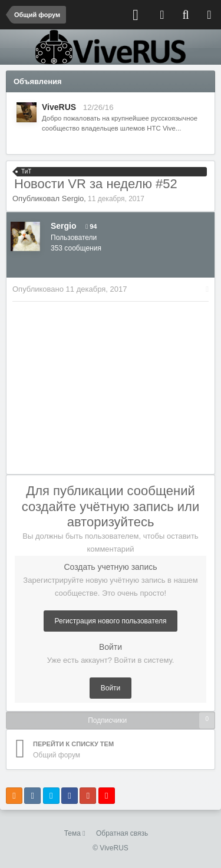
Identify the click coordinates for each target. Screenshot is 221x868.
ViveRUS (59, 107)
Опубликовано (70, 289)
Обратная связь (122, 833)
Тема (75, 833)
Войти (111, 688)
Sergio (73, 198)
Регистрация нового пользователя (111, 621)
